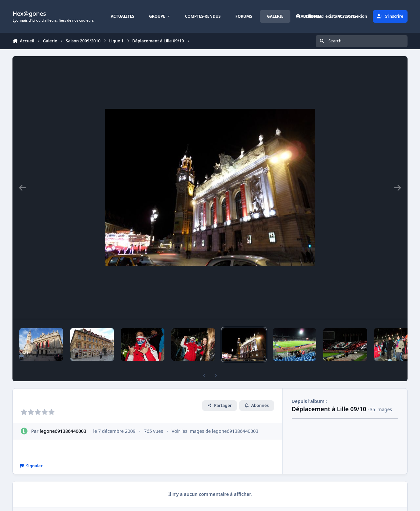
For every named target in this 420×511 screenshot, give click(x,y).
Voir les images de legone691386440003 (215, 431)
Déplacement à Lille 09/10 (329, 409)
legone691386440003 (63, 431)
